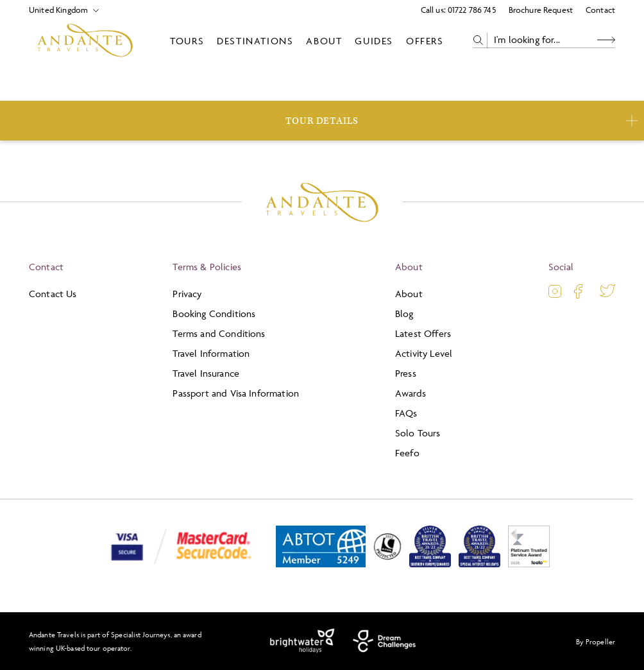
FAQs (406, 413)
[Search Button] (606, 40)
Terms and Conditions (219, 333)
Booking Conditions (214, 314)
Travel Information (211, 353)
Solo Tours (418, 433)
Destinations (255, 41)
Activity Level (424, 353)
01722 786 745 (472, 10)
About (324, 41)
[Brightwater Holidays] (302, 641)
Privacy (187, 294)
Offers (425, 41)
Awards (411, 393)
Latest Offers (423, 333)
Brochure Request (541, 10)
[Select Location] (59, 10)
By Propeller (596, 641)
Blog (404, 314)
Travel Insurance (206, 373)
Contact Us (53, 294)
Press (406, 373)
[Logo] (85, 40)
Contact (600, 10)
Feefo (407, 453)
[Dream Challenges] (385, 641)
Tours (187, 41)
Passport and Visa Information (236, 393)
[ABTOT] (321, 564)
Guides (374, 41)
